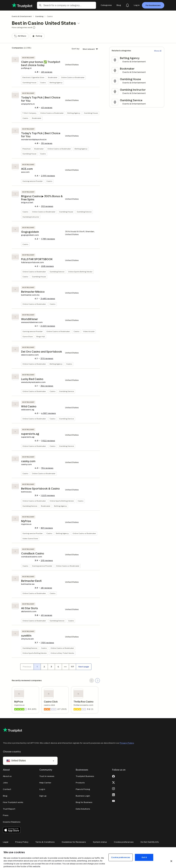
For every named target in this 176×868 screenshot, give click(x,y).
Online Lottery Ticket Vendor (62, 653)
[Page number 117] (72, 667)
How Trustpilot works (13, 802)
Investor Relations (12, 822)
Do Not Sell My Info (150, 842)
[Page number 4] (58, 667)
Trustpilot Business (85, 776)
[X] (113, 782)
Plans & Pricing (83, 789)
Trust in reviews (47, 776)
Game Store (28, 337)
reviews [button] (47, 72)
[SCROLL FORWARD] (97, 681)
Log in (42, 789)
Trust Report (9, 809)
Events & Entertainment (22, 16)
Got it (144, 857)
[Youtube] (113, 801)
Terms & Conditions (45, 842)
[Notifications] (127, 5)
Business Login (83, 796)
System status (100, 842)
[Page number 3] (51, 667)
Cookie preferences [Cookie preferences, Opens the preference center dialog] (121, 857)
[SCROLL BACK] (92, 681)
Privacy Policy (127, 743)
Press (6, 815)
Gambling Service (84, 212)
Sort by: (76, 49)
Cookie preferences (124, 842)
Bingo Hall (41, 337)
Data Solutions (83, 809)
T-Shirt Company (29, 113)
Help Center (45, 783)
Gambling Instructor (31, 217)
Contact (7, 789)
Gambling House (29, 83)
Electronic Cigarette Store (33, 77)
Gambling (39, 16)
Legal (6, 842)
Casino (43, 83)
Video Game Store (30, 539)
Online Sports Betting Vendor (80, 272)
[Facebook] (113, 776)
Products (80, 783)
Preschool (26, 149)
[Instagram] (113, 788)
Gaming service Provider (33, 181)
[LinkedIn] (113, 794)
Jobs (5, 783)
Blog (5, 796)
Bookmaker (53, 77)
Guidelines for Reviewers (74, 842)
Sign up (43, 796)
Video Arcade (89, 331)
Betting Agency (56, 83)
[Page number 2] (44, 667)
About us (7, 776)
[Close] (171, 861)
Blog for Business (84, 802)
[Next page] (84, 667)
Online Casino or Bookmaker (73, 77)
